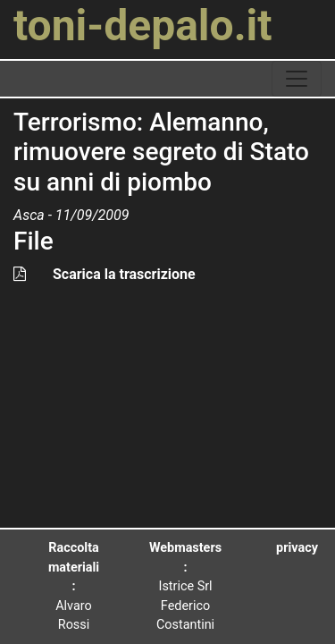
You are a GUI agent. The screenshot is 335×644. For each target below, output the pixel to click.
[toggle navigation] (297, 79)
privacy (297, 548)
